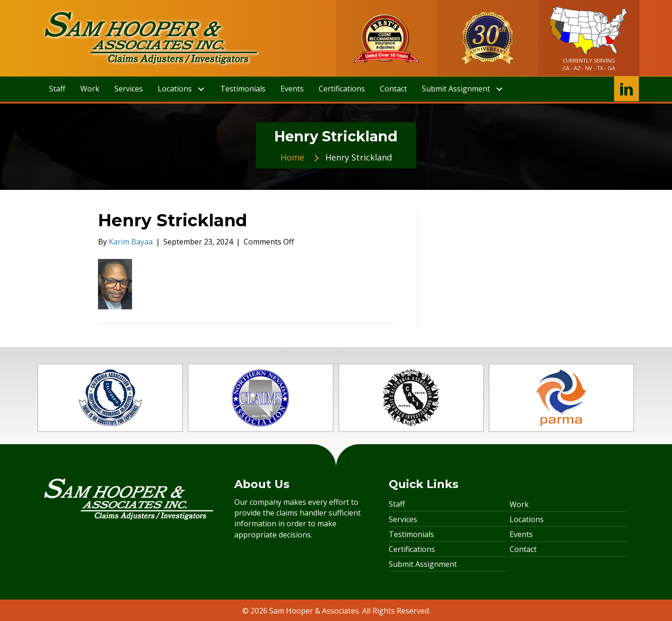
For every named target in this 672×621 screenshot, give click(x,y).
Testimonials (411, 534)
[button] (201, 89)
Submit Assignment (423, 564)
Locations (527, 519)
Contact (523, 549)
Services (403, 519)
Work (519, 504)
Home (292, 157)
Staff (397, 504)
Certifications (412, 549)
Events (521, 534)
